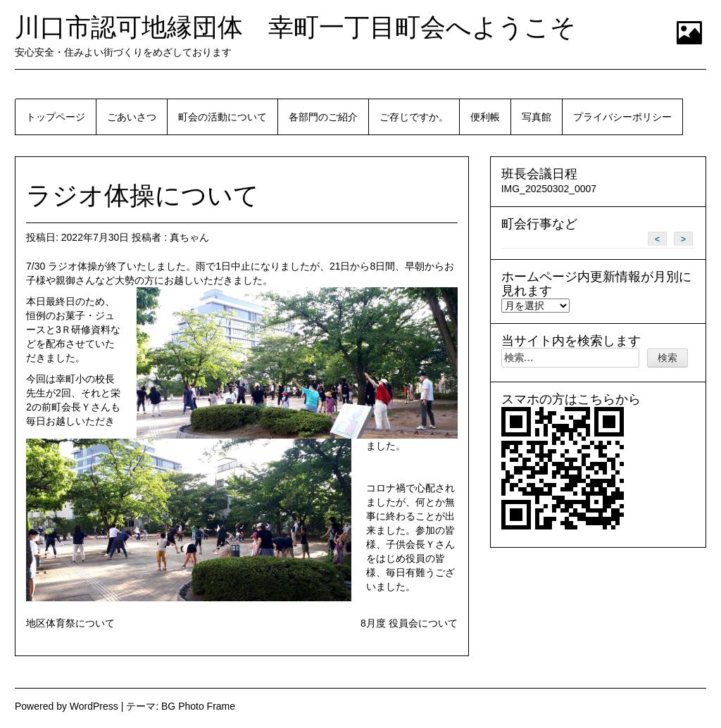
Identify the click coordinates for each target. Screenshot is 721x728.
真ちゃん (189, 237)
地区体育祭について (70, 623)
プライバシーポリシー (622, 117)
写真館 (537, 117)
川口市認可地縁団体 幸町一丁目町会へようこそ (295, 27)
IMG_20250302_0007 (549, 189)
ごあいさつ (132, 117)
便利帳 (485, 117)
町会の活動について (222, 117)
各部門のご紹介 (323, 117)
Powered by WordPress (67, 706)
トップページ (56, 117)
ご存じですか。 (414, 117)
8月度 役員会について (409, 623)
